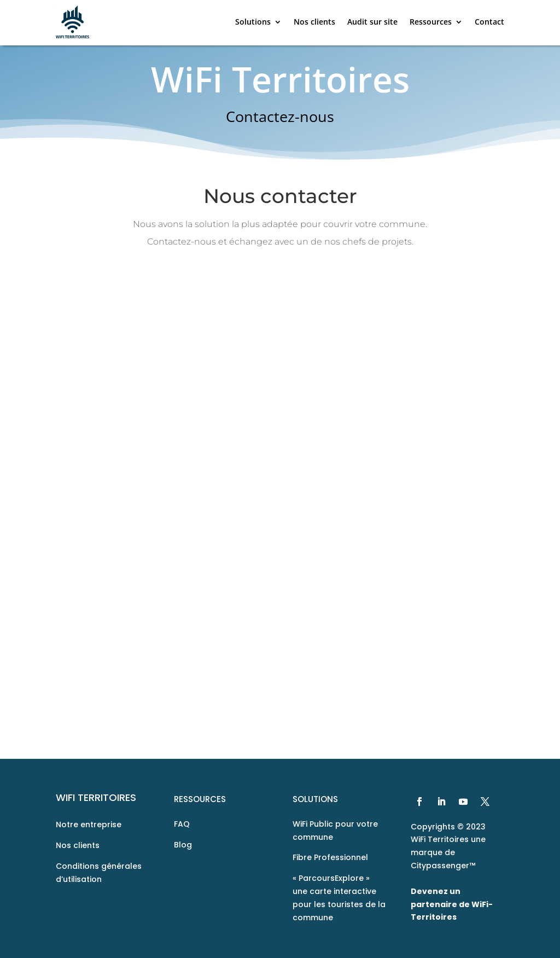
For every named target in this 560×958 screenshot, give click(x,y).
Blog (183, 845)
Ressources (431, 22)
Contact (489, 22)
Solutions (253, 22)
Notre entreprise (89, 825)
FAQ (182, 824)
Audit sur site (372, 22)
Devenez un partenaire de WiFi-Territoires (452, 904)
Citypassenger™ (443, 866)
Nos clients (314, 22)
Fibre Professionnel (330, 857)
